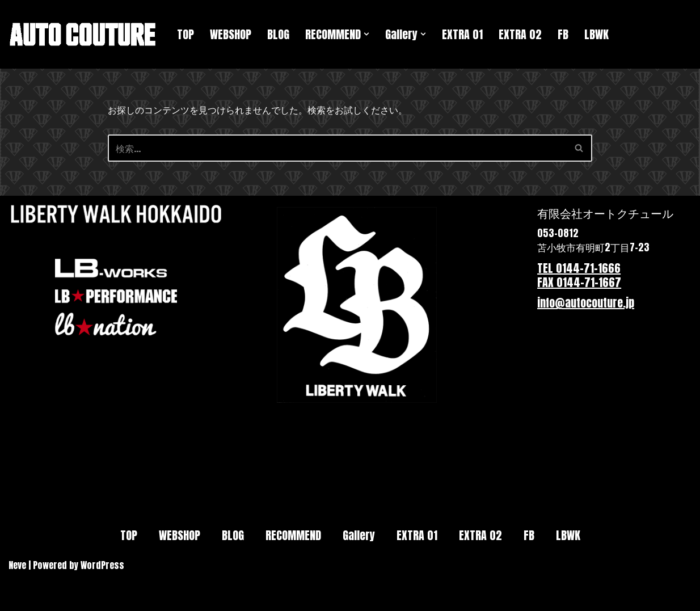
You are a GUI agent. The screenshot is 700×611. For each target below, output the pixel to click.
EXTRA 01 (462, 34)
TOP (185, 34)
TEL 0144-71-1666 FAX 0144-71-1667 (579, 275)
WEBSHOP (231, 34)
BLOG (278, 34)
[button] (366, 34)
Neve (17, 565)
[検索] (338, 148)
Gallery (359, 535)
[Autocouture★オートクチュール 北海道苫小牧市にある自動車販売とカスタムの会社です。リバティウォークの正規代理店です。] (83, 34)
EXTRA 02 (520, 34)
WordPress (102, 565)
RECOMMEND (293, 535)
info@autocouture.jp (586, 303)
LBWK (596, 34)
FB (563, 34)
